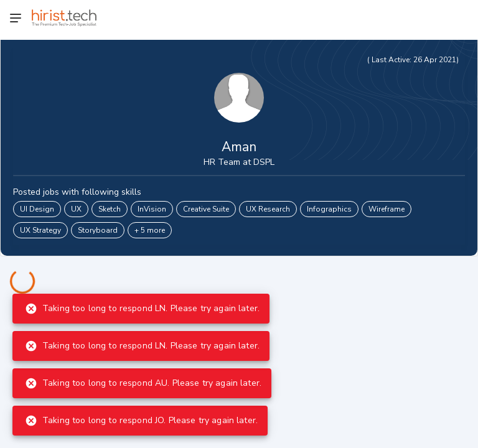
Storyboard (98, 230)
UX (76, 209)
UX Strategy (40, 230)
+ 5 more (150, 230)
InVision (152, 209)
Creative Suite (206, 209)
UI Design (37, 209)
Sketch (110, 209)
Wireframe (387, 209)
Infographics (329, 209)
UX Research (268, 209)
